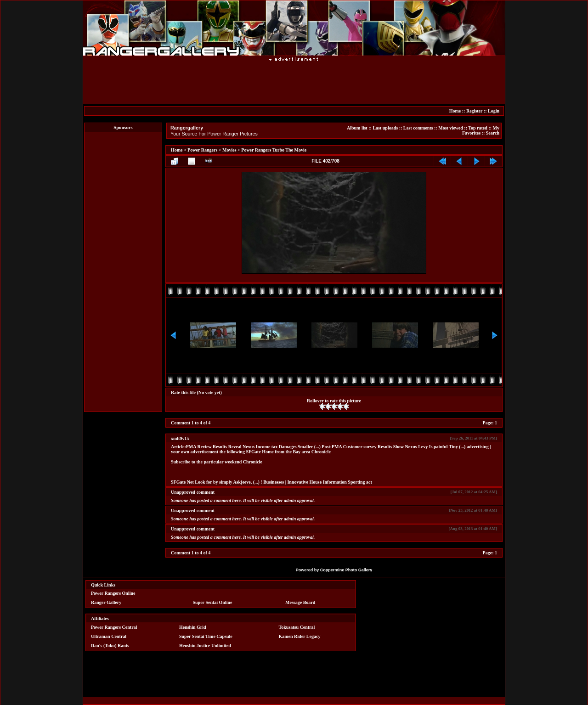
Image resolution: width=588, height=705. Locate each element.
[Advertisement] (294, 82)
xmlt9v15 (180, 438)
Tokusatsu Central (297, 627)
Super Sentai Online (213, 602)
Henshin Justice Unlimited (205, 646)
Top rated (478, 128)
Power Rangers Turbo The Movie (274, 150)
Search (493, 133)
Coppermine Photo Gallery (346, 570)
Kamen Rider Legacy (300, 636)
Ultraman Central (109, 636)
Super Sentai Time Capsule (206, 636)
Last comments (418, 128)
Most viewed (451, 128)
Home (455, 111)
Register (474, 111)
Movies (229, 150)
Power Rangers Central (114, 627)
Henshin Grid (193, 627)
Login (494, 111)
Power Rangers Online (113, 593)
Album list (357, 128)
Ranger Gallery (106, 602)
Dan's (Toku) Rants (110, 646)
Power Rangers (202, 150)
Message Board (300, 602)
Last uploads (385, 128)
